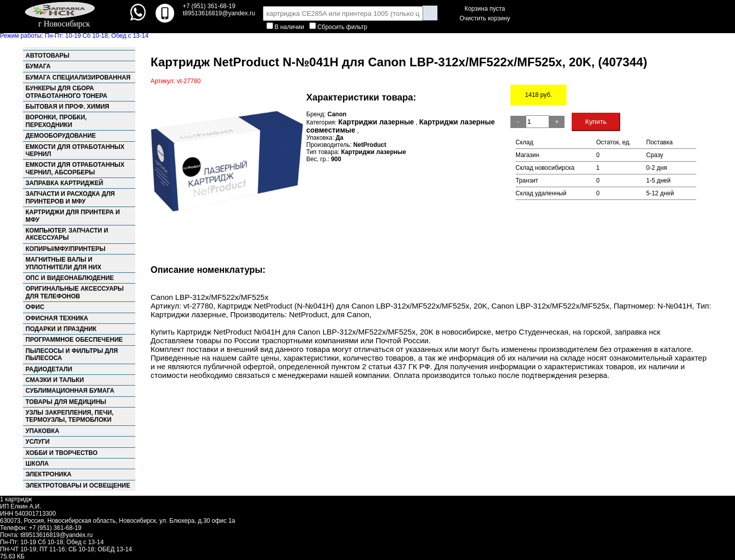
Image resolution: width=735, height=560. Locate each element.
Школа (37, 464)
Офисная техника (57, 318)
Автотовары (47, 56)
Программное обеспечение (74, 340)
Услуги (38, 442)
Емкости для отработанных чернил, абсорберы (75, 168)
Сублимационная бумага (70, 391)
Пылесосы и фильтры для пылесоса (72, 354)
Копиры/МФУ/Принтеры (66, 249)
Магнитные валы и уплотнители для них (63, 263)
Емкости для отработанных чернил (75, 150)
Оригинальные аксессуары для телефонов (75, 292)
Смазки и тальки (55, 380)
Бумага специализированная (78, 78)
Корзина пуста (485, 9)
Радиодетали (49, 369)
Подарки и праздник (61, 329)
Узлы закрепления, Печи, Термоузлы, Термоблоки (69, 416)
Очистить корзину (485, 18)
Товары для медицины (66, 402)
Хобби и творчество (62, 453)
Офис (35, 307)
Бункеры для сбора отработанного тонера (66, 92)
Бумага (38, 66)
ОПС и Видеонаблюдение (70, 278)
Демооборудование (61, 136)
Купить (596, 122)
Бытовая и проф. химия (67, 107)
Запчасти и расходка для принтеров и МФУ (70, 197)
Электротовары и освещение (78, 486)
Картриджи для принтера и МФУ (73, 216)
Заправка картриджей (64, 183)
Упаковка (42, 431)
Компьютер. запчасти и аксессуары (67, 234)
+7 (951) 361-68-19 (209, 6)
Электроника (48, 474)
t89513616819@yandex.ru (57, 535)
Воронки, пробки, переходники (56, 121)
